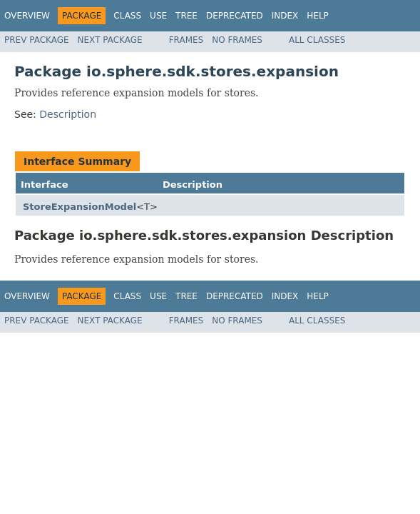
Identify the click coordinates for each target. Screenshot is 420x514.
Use (158, 16)
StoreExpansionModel (80, 207)
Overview (27, 16)
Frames (186, 40)
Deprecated (235, 16)
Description (68, 114)
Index (285, 16)
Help (318, 16)
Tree (186, 16)
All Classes (317, 40)
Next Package (110, 40)
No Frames (237, 40)
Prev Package (37, 40)
